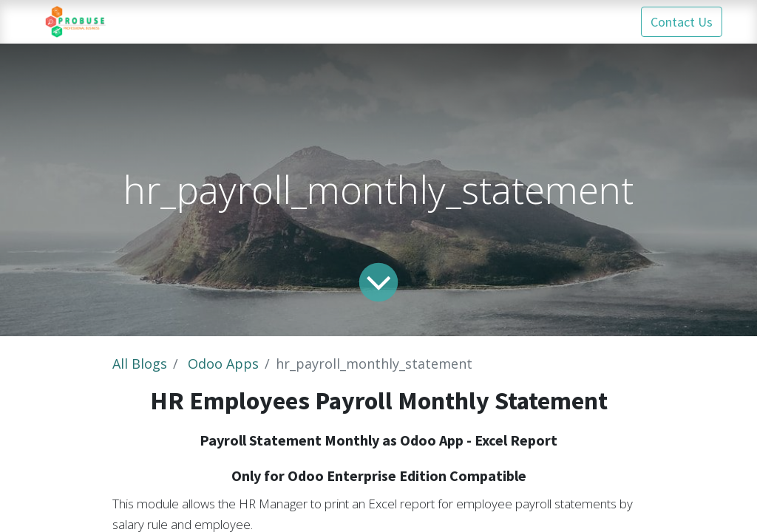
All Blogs (140, 364)
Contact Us (682, 22)
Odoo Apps (223, 364)
